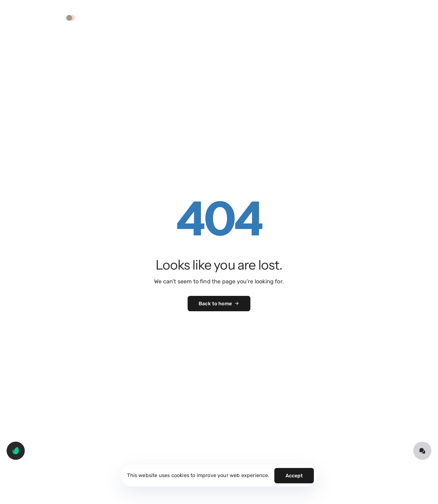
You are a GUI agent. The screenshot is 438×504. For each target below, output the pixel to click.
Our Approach (242, 18)
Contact (305, 18)
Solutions (173, 18)
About (277, 18)
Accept (294, 476)
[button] (52, 18)
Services (205, 18)
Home (144, 18)
